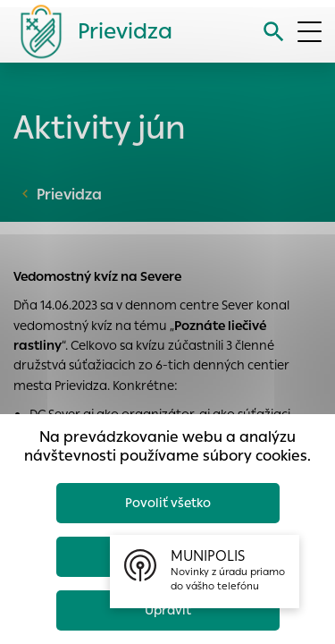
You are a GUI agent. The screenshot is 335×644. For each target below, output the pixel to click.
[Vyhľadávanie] (274, 32)
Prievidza (69, 195)
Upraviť (168, 610)
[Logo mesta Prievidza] (89, 31)
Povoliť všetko (168, 503)
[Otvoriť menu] (310, 32)
